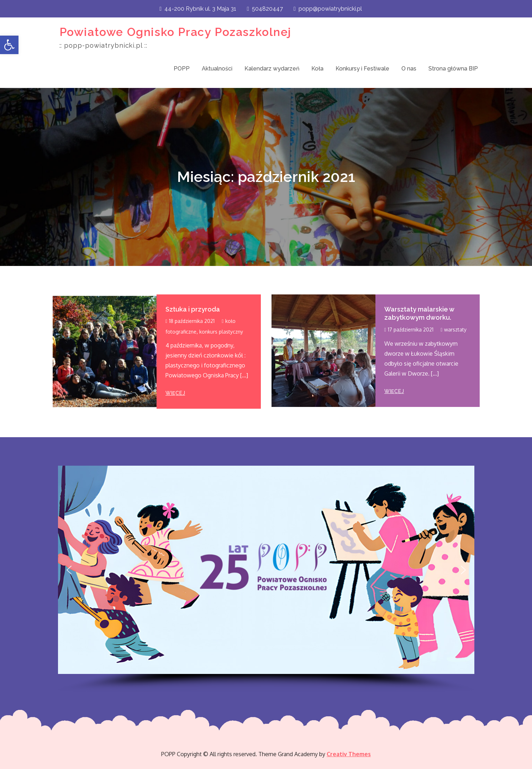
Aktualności (217, 69)
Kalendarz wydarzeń (272, 69)
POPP (182, 69)
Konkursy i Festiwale (362, 69)
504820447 (265, 9)
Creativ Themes (349, 754)
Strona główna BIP (453, 69)
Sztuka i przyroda (193, 309)
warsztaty (455, 329)
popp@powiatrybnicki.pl (328, 9)
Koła (317, 69)
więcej (175, 393)
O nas (409, 69)
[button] (9, 45)
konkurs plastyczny (221, 332)
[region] (266, 579)
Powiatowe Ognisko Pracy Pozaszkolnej (176, 32)
